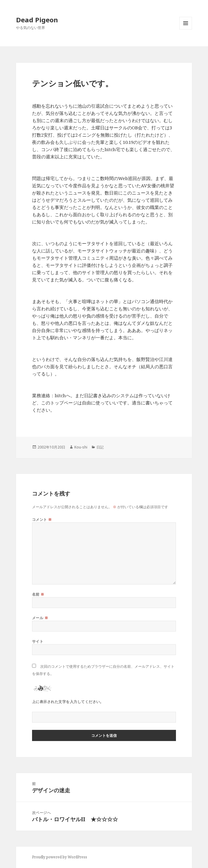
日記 (100, 447)
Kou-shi (81, 447)
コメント (42, 520)
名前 (38, 594)
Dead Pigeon (37, 20)
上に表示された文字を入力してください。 (68, 702)
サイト (38, 641)
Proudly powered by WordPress (60, 857)
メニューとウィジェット (186, 29)
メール (40, 618)
